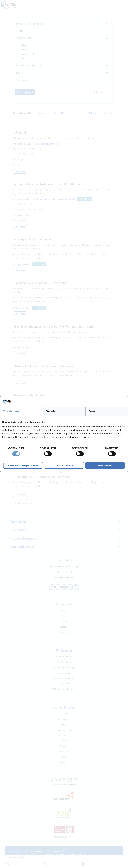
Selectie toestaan (64, 465)
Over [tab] (92, 411)
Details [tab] (51, 411)
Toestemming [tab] (13, 411)
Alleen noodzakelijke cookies (23, 465)
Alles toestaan (105, 465)
